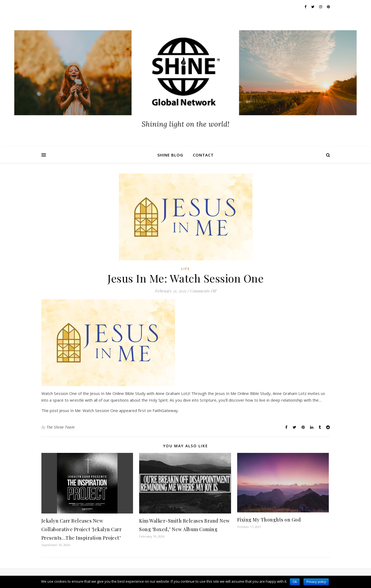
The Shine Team (60, 427)
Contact (203, 155)
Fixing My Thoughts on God (269, 520)
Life (185, 269)
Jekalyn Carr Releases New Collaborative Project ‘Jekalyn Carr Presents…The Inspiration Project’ (82, 529)
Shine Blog (170, 155)
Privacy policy (316, 582)
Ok (295, 582)
